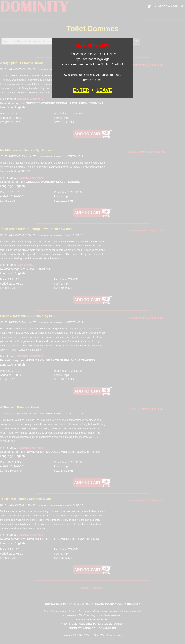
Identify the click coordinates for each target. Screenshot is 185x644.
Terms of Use (92, 80)
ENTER (81, 90)
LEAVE (104, 90)
